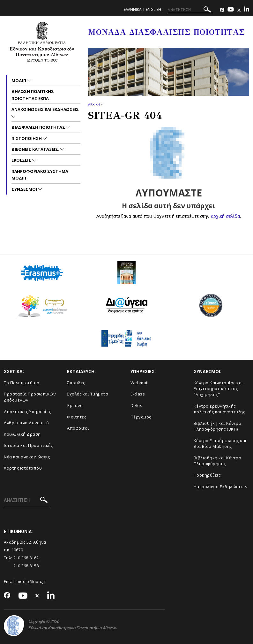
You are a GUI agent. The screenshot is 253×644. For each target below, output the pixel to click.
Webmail (140, 383)
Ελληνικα (133, 9)
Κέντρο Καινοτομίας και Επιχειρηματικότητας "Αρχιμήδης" (218, 389)
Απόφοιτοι (78, 428)
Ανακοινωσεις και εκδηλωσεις (45, 109)
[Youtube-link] (231, 10)
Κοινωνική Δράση (22, 434)
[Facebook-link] (222, 10)
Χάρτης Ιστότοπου (23, 468)
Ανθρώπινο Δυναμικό (26, 423)
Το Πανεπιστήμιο (22, 383)
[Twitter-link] (239, 10)
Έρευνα (75, 405)
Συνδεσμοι (25, 189)
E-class (138, 394)
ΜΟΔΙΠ (19, 80)
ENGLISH (153, 9)
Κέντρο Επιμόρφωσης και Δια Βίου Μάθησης (220, 444)
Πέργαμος (141, 417)
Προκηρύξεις (207, 475)
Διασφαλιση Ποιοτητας (39, 127)
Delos (137, 405)
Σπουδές (76, 383)
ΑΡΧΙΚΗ (94, 104)
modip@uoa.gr (32, 581)
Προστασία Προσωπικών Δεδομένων (30, 397)
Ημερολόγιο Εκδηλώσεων (221, 487)
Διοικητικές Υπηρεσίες (27, 411)
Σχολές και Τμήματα (88, 394)
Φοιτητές (77, 417)
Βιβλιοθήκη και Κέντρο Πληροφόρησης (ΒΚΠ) (218, 426)
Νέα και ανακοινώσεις (27, 457)
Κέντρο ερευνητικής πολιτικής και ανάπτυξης (220, 409)
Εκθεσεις (22, 160)
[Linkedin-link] (247, 10)
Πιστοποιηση (27, 138)
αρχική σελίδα (225, 216)
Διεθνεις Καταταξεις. (36, 149)
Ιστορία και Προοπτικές (28, 445)
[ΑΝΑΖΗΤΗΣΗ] (190, 10)
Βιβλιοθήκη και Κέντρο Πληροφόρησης (218, 461)
